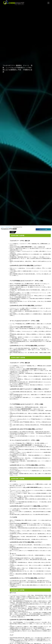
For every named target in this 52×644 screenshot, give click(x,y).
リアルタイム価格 (43, 229)
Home (2, 227)
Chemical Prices (9, 227)
